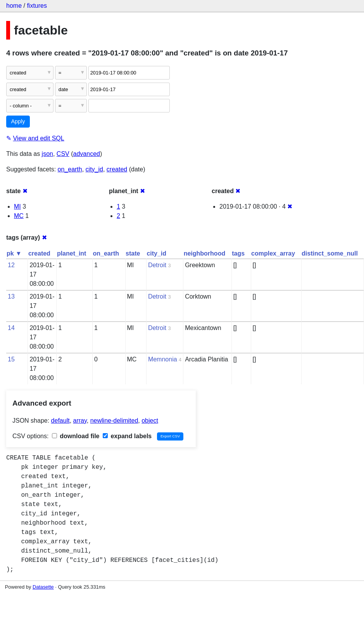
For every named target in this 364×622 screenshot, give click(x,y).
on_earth (70, 169)
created (117, 169)
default (60, 421)
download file (76, 436)
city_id (94, 169)
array (80, 421)
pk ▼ (14, 253)
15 (11, 359)
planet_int (72, 253)
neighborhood (205, 253)
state (133, 253)
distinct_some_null (330, 253)
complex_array (273, 253)
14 (11, 328)
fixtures (37, 6)
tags (238, 253)
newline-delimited (114, 421)
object (150, 421)
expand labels (127, 436)
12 (11, 265)
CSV (63, 154)
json (47, 154)
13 (11, 296)
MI (17, 206)
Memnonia (163, 359)
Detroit (157, 265)
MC (19, 216)
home (14, 6)
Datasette (43, 587)
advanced (87, 154)
